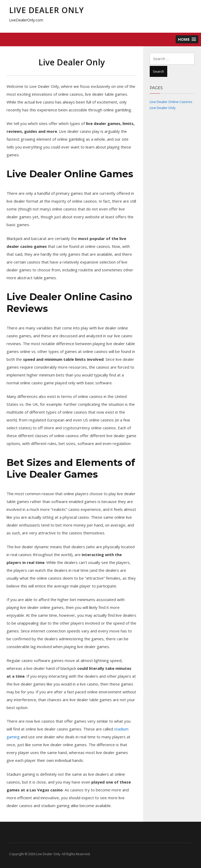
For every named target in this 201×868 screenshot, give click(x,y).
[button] (187, 39)
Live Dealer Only (47, 10)
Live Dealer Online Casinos (171, 102)
